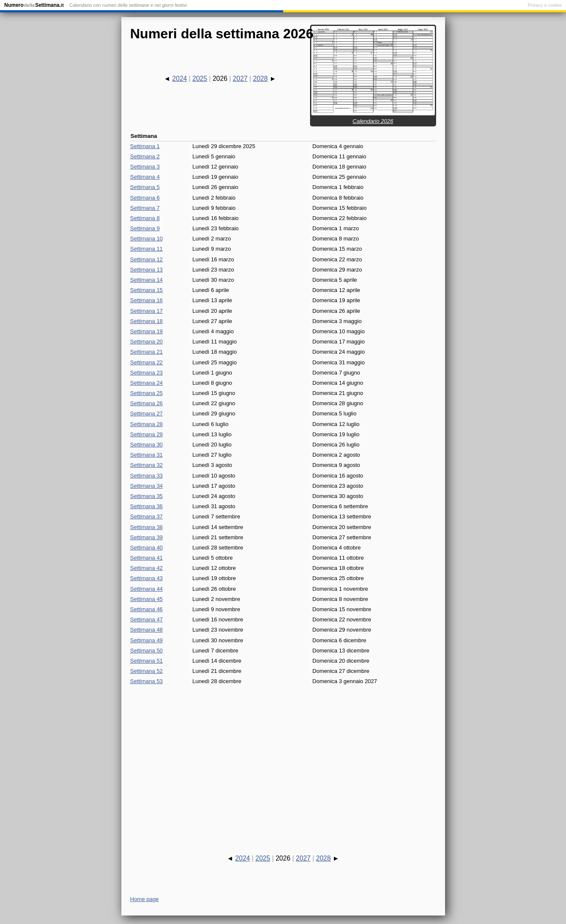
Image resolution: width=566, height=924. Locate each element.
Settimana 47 (147, 619)
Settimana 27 (147, 413)
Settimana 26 (147, 403)
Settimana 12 (147, 259)
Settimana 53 (147, 681)
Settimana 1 (145, 146)
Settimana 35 (147, 496)
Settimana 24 (147, 383)
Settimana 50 (147, 651)
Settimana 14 (147, 280)
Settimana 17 (147, 311)
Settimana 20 (147, 342)
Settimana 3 (145, 167)
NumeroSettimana (34, 5)
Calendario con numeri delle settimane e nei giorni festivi (128, 5)
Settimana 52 (147, 671)
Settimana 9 (145, 228)
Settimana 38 (147, 527)
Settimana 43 (147, 578)
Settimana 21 (147, 352)
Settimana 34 (147, 486)
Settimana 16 (147, 300)
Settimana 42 (147, 568)
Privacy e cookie (545, 5)
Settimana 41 (147, 558)
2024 (180, 79)
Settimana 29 (147, 434)
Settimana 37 (147, 516)
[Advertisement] (283, 762)
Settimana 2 (145, 156)
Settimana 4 (145, 177)
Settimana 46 (147, 609)
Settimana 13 (147, 270)
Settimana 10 (147, 239)
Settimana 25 (147, 393)
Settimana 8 (145, 218)
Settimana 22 (147, 362)
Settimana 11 (147, 249)
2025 (200, 79)
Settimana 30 (147, 445)
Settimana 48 (147, 630)
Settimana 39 (147, 537)
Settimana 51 (147, 661)
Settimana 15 (147, 290)
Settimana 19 (147, 331)
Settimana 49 (147, 640)
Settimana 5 (145, 187)
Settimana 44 (147, 589)
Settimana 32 (147, 465)
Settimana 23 (147, 373)
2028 (260, 79)
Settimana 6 (145, 198)
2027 (240, 79)
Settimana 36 (147, 506)
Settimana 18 (147, 321)
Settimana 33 (147, 476)
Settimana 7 (145, 208)
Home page (145, 899)
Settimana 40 (147, 548)
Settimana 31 (147, 455)
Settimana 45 (147, 599)
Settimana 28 (147, 424)
